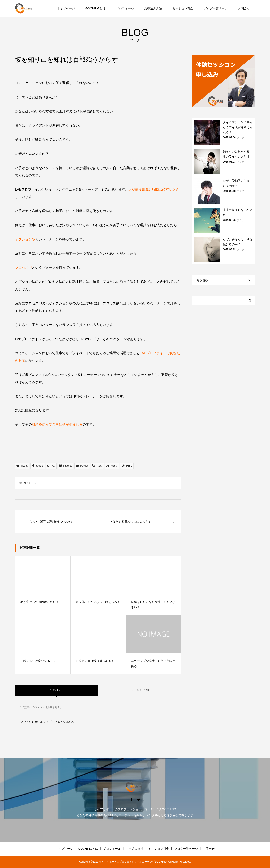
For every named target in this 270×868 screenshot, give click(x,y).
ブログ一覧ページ (216, 8)
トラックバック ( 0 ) (140, 690)
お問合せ (244, 8)
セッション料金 (183, 8)
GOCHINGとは (95, 8)
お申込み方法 (153, 8)
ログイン (52, 722)
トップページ (66, 8)
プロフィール (125, 8)
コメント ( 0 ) (57, 690)
